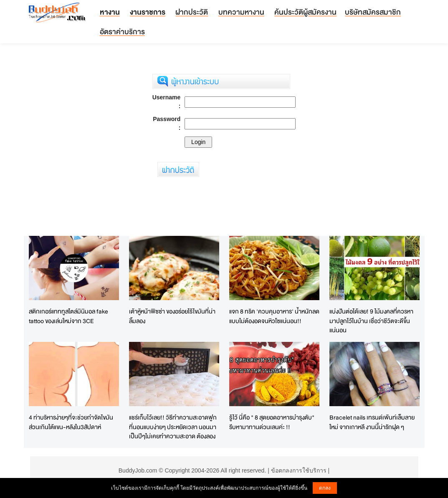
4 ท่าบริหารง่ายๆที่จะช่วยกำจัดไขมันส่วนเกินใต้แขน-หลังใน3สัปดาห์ (71, 422)
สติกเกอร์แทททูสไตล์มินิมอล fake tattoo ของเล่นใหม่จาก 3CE (68, 316)
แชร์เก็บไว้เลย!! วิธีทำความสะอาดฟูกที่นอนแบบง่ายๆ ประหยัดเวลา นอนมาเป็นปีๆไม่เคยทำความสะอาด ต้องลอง (173, 427)
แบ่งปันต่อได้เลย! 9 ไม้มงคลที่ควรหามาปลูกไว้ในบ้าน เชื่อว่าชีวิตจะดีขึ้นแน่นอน (371, 321)
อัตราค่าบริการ (122, 32)
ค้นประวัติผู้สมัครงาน (305, 12)
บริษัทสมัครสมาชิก (373, 12)
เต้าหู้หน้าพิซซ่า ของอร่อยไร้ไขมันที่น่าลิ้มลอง (172, 316)
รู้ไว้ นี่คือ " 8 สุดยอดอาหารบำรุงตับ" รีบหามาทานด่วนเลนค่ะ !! (272, 422)
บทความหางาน (241, 12)
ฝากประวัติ (192, 12)
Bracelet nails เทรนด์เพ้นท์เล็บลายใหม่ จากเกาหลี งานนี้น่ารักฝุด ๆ (372, 422)
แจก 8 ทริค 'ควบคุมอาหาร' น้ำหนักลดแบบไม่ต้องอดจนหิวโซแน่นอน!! (274, 316)
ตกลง (325, 488)
